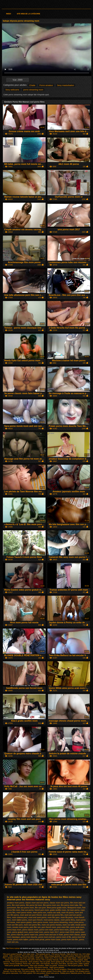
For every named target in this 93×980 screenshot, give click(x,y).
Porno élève (57, 971)
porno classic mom (30, 930)
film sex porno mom (26, 908)
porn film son (35, 927)
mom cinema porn (20, 917)
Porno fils (78, 962)
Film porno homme (41, 967)
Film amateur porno (82, 971)
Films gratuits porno (43, 954)
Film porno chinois (34, 960)
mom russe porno (76, 922)
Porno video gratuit (12, 960)
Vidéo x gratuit (84, 964)
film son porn (40, 908)
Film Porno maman (13, 948)
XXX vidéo (36, 964)
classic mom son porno (59, 903)
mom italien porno (19, 920)
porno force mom (61, 930)
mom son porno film (32, 925)
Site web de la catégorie (28, 14)
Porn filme (62, 964)
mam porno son (39, 913)
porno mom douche (29, 937)
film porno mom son (51, 905)
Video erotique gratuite (52, 956)
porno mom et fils (64, 937)
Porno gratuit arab (58, 962)
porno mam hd (17, 935)
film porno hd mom (34, 905)
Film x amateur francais (50, 960)
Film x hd (23, 960)
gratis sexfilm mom (58, 910)
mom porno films (68, 920)
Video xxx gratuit (51, 966)
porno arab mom (77, 927)
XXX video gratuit (68, 956)
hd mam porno (73, 910)
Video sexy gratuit (70, 958)
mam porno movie (24, 913)
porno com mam (46, 930)
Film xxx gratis (45, 962)
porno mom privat (37, 940)
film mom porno (18, 905)
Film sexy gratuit (39, 973)
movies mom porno (20, 927)
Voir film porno (72, 964)
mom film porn (54, 917)
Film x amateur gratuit (11, 958)
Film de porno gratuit (75, 966)
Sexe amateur (34, 962)
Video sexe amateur (37, 966)
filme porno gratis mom (57, 908)
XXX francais (45, 964)
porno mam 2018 (67, 932)
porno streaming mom (33, 90)
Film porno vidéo (66, 960)
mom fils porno (67, 917)
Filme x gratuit (78, 960)
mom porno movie (40, 922)
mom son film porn (15, 925)
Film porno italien (28, 956)
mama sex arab (54, 913)
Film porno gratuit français (12, 954)
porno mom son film (70, 940)
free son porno (27, 910)
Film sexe (54, 964)
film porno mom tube (70, 905)
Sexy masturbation (66, 85)
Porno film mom (16, 971)
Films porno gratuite (82, 956)
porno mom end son (47, 937)
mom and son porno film (53, 915)
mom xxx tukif (68, 925)
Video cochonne (15, 956)
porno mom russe (53, 940)
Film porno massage (27, 958)
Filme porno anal (84, 958)
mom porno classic (52, 920)
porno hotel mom (36, 932)
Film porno (39, 956)
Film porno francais (58, 954)
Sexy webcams (12, 90)
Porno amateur (46, 85)
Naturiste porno (76, 973)
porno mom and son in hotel (51, 935)
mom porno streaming (58, 922)
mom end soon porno (37, 917)
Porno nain (27, 964)
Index (9, 14)
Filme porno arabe (74, 969)
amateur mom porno (16, 903)
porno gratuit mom (20, 932)
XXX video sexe (29, 954)
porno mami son (31, 935)
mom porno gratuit (24, 922)
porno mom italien (21, 940)
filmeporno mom (74, 908)
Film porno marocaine (10, 973)
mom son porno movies (52, 925)
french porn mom (42, 910)
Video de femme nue (74, 954)
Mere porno (24, 966)
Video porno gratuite (12, 966)
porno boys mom (14, 930)
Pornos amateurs (16, 964)
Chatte (32, 85)
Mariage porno (40, 969)
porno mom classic (72, 935)
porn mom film (63, 927)
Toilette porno (65, 973)
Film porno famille (28, 969)
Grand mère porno (52, 973)
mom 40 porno (67, 913)
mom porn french (35, 920)
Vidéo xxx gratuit (68, 971)
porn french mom (49, 927)
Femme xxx (63, 966)
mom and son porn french (31, 915)
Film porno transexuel (20, 962)
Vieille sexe (39, 958)
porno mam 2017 (51, 932)
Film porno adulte (29, 971)
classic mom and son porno (37, 903)
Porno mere (58, 958)
